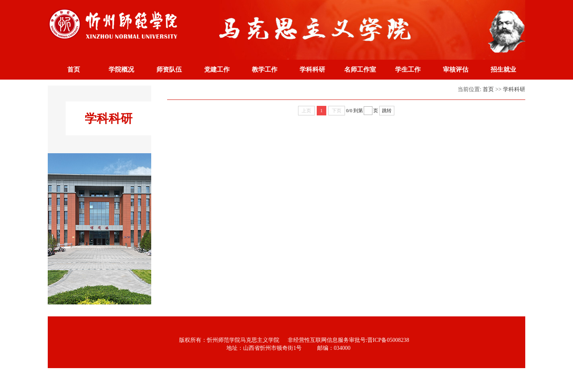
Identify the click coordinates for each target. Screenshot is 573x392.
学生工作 (408, 69)
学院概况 (121, 69)
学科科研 (312, 69)
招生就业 (503, 69)
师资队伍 (169, 69)
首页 (74, 69)
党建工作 (217, 69)
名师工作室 (360, 69)
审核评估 (456, 69)
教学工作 (265, 69)
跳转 (387, 111)
